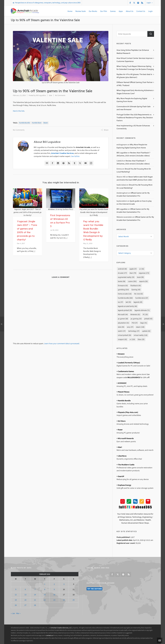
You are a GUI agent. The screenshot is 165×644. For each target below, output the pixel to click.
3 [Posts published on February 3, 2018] (64, 584)
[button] (151, 34)
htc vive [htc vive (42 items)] (139, 294)
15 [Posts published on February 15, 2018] (45, 595)
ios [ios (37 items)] (120, 302)
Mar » (18, 613)
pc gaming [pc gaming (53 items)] (136, 319)
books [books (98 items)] (122, 281)
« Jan (13, 613)
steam (46, 123)
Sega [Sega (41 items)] (144, 323)
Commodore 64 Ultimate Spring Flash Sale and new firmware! (134, 108)
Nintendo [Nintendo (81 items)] (135, 314)
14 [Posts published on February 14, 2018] (35, 595)
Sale (50, 95)
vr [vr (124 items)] (132, 339)
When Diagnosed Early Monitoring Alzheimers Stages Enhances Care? (135, 92)
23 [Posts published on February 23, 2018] (54, 600)
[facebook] (131, 3)
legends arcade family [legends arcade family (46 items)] (127, 306)
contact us (50, 635)
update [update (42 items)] (146, 331)
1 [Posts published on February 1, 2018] (45, 584)
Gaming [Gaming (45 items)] (136, 290)
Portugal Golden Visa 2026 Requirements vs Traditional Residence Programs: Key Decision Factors (135, 118)
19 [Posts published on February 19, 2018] (16, 600)
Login (150, 3)
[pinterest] (139, 3)
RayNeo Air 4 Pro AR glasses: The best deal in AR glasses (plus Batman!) (134, 76)
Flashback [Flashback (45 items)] (136, 286)
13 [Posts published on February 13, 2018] (25, 595)
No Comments (60, 95)
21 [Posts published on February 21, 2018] (35, 600)
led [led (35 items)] (128, 302)
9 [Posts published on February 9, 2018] (54, 589)
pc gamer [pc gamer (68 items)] (123, 319)
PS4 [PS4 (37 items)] (135, 323)
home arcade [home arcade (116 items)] (125, 294)
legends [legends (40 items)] (138, 302)
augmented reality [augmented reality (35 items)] (126, 277)
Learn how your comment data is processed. (62, 344)
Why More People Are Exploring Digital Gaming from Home (132, 100)
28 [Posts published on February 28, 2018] (35, 605)
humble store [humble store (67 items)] (142, 298)
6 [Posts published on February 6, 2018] (25, 589)
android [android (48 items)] (122, 269)
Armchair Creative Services (62, 153)
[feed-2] (143, 3)
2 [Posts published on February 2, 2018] (54, 584)
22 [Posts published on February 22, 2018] (45, 600)
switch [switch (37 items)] (122, 331)
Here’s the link (19, 111)
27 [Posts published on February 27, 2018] (25, 605)
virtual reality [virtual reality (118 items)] (141, 335)
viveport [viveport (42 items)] (122, 339)
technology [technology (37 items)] (134, 331)
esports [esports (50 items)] (143, 281)
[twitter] (135, 3)
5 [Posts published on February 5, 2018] (16, 589)
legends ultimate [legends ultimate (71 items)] (142, 310)
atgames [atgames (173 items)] (144, 273)
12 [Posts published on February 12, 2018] (16, 595)
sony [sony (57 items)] (130, 327)
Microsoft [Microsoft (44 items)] (123, 314)
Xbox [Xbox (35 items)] (141, 339)
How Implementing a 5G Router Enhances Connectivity (133, 127)
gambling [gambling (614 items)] (123, 290)
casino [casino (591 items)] (132, 281)
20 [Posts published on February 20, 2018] (25, 600)
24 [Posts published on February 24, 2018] (64, 600)
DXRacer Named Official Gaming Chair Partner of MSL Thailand (135, 84)
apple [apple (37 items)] (133, 269)
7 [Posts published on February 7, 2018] (35, 589)
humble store (37, 123)
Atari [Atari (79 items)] (133, 273)
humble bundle (24, 123)
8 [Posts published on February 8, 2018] (45, 589)
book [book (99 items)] (140, 277)
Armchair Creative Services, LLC (61, 628)
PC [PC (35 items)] (145, 314)
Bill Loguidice (41, 95)
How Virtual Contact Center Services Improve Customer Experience (135, 60)
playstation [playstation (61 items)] (124, 323)
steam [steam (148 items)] (140, 327)
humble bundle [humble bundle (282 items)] (125, 298)
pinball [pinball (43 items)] (148, 319)
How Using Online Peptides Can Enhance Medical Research (133, 52)
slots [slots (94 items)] (121, 327)
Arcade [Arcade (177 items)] (122, 273)
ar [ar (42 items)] (142, 269)
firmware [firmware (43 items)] (123, 286)
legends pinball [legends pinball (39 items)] (125, 310)
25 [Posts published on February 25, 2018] (74, 600)
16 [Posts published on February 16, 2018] (54, 595)
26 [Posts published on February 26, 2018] (16, 605)
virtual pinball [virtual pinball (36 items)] (125, 335)
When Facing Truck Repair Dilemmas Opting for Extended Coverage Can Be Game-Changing (135, 68)
